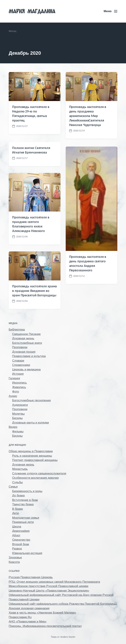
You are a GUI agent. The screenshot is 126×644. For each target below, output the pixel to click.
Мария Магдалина (32, 11)
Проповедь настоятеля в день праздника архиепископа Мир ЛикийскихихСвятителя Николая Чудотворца (88, 116)
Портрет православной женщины (35, 460)
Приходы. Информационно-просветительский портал (45, 626)
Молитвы (18, 414)
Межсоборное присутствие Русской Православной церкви (48, 586)
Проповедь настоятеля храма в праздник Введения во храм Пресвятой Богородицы (34, 310)
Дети (15, 513)
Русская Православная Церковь (31, 577)
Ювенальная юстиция (27, 553)
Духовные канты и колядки (31, 423)
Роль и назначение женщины (32, 456)
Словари (18, 361)
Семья (13, 487)
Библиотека (17, 330)
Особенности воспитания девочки (35, 478)
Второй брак (21, 544)
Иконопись (19, 383)
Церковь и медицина (26, 369)
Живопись (19, 387)
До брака (18, 495)
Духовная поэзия (24, 352)
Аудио (13, 396)
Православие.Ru (20, 617)
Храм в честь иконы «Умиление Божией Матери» (42, 613)
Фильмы (18, 431)
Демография (21, 531)
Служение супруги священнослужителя (39, 473)
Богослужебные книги (27, 343)
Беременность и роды (27, 491)
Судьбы (17, 482)
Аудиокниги (20, 405)
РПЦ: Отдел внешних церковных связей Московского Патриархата (54, 582)
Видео (13, 427)
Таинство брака (23, 504)
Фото (16, 392)
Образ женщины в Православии (31, 451)
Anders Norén (68, 637)
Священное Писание (26, 334)
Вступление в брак (25, 500)
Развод (17, 549)
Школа (17, 527)
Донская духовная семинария (29, 608)
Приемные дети (23, 522)
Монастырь (20, 469)
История (18, 374)
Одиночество (21, 540)
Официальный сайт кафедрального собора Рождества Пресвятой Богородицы (63, 604)
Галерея (14, 378)
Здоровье (15, 557)
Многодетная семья (26, 518)
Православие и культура (29, 356)
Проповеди (20, 347)
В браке (18, 509)
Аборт (16, 535)
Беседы (17, 418)
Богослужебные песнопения (31, 400)
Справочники (21, 365)
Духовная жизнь (23, 338)
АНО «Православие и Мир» (28, 622)
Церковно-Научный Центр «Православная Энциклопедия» (49, 591)
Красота (14, 562)
